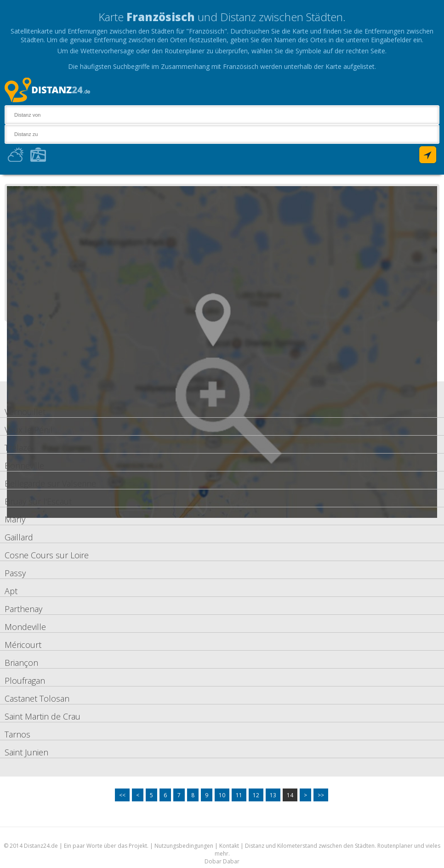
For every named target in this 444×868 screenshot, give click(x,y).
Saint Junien (26, 752)
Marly (15, 519)
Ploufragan (25, 681)
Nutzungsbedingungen (184, 846)
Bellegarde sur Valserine (50, 483)
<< (122, 795)
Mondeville (25, 627)
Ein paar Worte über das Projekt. (106, 846)
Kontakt (229, 846)
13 (273, 795)
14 (290, 795)
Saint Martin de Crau (43, 716)
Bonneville (24, 465)
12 (256, 795)
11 (239, 795)
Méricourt (23, 645)
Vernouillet (25, 412)
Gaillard (19, 537)
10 (222, 795)
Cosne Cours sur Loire (47, 555)
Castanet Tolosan (37, 698)
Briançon (21, 663)
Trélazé (18, 448)
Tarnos (17, 734)
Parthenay (23, 609)
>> (321, 795)
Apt (11, 591)
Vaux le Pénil (28, 430)
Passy (15, 573)
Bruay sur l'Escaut (38, 501)
